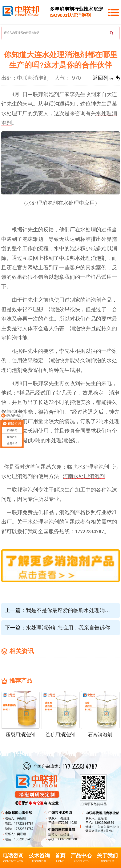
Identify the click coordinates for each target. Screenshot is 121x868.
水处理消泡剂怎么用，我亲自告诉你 (68, 628)
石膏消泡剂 (100, 735)
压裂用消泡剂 (20, 735)
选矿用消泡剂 (60, 735)
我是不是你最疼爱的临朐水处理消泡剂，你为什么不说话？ (70, 610)
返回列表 (103, 78)
